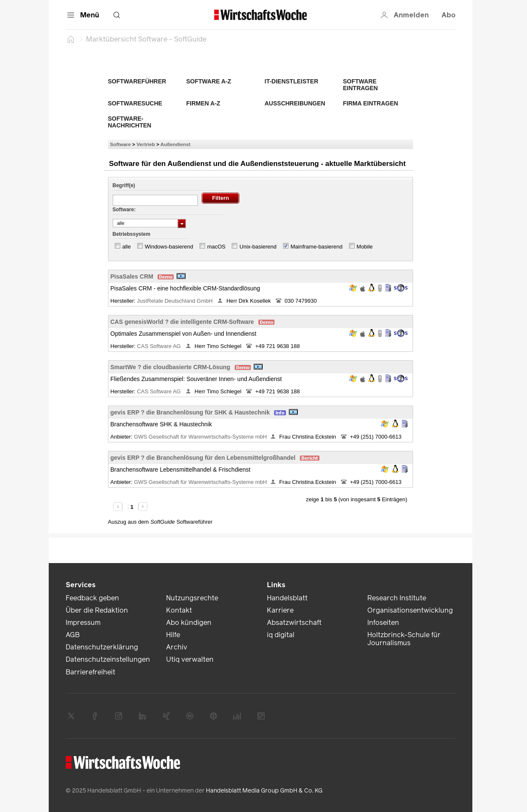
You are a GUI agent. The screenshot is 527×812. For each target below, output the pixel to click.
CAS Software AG (159, 346)
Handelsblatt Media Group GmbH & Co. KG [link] (264, 791)
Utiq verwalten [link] (190, 659)
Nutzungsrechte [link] (192, 598)
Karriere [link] (280, 610)
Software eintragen (361, 85)
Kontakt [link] (179, 610)
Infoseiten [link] (383, 623)
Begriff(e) (124, 185)
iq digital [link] (281, 635)
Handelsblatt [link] (287, 598)
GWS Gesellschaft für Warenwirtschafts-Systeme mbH (200, 437)
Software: (124, 210)
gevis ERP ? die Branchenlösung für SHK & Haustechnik (190, 412)
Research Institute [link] (397, 598)
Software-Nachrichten (130, 122)
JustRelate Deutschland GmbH (175, 301)
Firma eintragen (371, 103)
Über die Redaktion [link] (97, 610)
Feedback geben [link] (92, 598)
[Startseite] (71, 39)
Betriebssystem (132, 234)
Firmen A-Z (203, 103)
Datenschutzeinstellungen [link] (108, 659)
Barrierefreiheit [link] (90, 672)
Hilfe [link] (173, 635)
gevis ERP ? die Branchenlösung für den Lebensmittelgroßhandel (203, 458)
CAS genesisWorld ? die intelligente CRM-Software (182, 322)
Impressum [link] (83, 623)
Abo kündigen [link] (189, 623)
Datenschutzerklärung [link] (102, 647)
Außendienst (176, 144)
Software (121, 144)
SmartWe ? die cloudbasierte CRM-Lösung (171, 367)
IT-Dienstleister (292, 81)
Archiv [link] (177, 647)
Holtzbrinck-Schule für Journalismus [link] (404, 639)
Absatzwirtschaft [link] (294, 623)
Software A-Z (209, 81)
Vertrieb (146, 144)
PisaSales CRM (132, 276)
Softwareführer (137, 81)
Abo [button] (448, 15)
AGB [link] (73, 635)
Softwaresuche (135, 103)
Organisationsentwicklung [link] (410, 610)
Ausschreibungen (295, 103)
